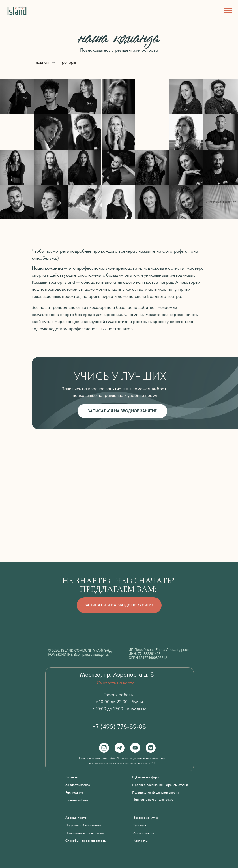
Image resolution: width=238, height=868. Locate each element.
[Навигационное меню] (228, 11)
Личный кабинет (78, 800)
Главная (41, 62)
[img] (220, 132)
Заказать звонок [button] (78, 785)
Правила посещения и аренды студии (160, 785)
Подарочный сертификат (84, 825)
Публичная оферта (146, 777)
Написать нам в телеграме (153, 799)
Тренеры (68, 62)
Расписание (74, 792)
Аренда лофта (76, 818)
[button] (220, 203)
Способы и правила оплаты (86, 841)
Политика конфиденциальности (155, 792)
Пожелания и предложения (85, 833)
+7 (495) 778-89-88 (119, 726)
